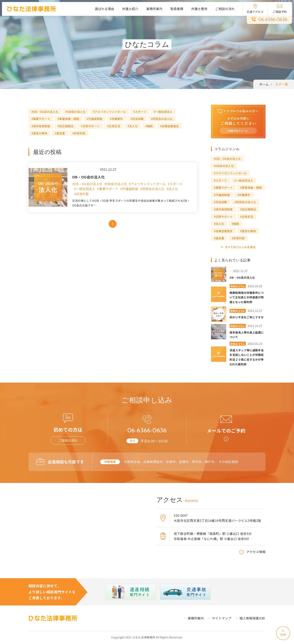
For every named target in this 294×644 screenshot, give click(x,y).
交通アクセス (255, 9)
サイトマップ (222, 618)
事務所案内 (154, 9)
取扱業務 (177, 9)
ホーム (264, 84)
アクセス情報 (256, 552)
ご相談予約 (280, 9)
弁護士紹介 (130, 9)
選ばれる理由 (105, 9)
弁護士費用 (199, 9)
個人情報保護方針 (253, 618)
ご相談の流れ (225, 9)
